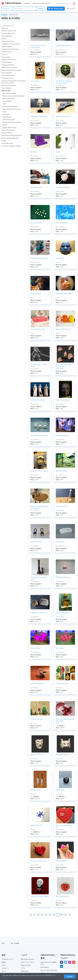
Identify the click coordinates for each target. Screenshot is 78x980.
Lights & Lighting (7, 47)
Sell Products (45, 967)
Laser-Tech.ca (60, 794)
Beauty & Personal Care (9, 60)
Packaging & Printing (8, 65)
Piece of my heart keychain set (64, 826)
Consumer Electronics (8, 33)
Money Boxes (7, 117)
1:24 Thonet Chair (36, 542)
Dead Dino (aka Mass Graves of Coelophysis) (40, 507)
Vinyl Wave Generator (63, 187)
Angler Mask (60, 258)
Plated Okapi (60, 648)
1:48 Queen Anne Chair (63, 577)
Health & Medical (7, 62)
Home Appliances (7, 36)
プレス (4, 971)
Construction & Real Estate (10, 49)
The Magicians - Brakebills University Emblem (64, 82)
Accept (70, 976)
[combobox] (25, 9)
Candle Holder (60, 790)
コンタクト (5, 968)
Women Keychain (36, 790)
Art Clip (58, 152)
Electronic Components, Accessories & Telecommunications (14, 82)
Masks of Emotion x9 (37, 754)
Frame (5, 112)
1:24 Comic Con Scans (37, 400)
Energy (4, 141)
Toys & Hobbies (6, 88)
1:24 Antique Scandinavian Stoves (39, 578)
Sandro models (60, 156)
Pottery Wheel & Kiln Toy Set (39, 258)
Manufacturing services (41, 3)
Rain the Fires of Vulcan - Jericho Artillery (38, 47)
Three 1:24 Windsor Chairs (39, 435)
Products (27, 3)
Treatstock (11, 3)
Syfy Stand (34, 152)
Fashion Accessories (8, 41)
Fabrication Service (8, 78)
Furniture (4, 54)
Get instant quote (56, 9)
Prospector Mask (36, 294)
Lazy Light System (36, 223)
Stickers (5, 125)
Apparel (4, 39)
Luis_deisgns (34, 759)
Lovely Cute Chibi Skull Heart (40, 896)
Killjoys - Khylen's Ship (63, 116)
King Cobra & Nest (62, 471)
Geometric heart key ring (38, 861)
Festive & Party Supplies (10, 106)
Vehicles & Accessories (9, 31)
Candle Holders (7, 101)
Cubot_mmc (34, 900)
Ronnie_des (59, 688)
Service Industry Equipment (10, 138)
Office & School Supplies (9, 68)
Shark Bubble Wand (62, 223)
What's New (25, 971)
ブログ (4, 965)
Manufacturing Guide (28, 959)
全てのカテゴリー (8, 26)
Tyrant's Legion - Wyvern (64, 46)
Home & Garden (7, 52)
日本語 (72, 9)
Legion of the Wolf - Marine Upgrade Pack (64, 366)
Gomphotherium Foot (62, 435)
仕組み (4, 962)
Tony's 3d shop (60, 85)
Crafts (4, 104)
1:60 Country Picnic (62, 506)
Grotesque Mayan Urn (63, 613)
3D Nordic (33, 794)
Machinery (5, 28)
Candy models (34, 369)
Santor (58, 262)
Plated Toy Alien (35, 648)
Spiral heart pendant (62, 896)
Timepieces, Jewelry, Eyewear (11, 44)
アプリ (23, 968)
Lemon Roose (35, 81)
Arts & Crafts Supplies (9, 93)
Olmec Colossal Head (63, 400)
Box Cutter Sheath (36, 187)
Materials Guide (26, 965)
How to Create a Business (49, 970)
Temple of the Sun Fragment (39, 471)
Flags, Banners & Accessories (12, 109)
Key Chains (6, 114)
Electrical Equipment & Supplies (11, 70)
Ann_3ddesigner (35, 50)
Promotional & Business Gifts (12, 122)
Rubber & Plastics (7, 133)
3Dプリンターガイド (28, 962)
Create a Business (62, 3)
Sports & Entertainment (9, 85)
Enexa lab (58, 900)
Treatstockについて (8, 959)
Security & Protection (8, 76)
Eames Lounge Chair (37, 684)
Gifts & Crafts (14, 15)
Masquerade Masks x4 (63, 754)
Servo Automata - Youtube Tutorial (39, 366)
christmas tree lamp (37, 719)
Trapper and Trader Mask (64, 294)
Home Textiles (6, 57)
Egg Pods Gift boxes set (63, 329)
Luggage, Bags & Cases (9, 128)
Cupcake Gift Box (61, 861)
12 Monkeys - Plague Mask (39, 116)
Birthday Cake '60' (36, 825)
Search (41, 9)
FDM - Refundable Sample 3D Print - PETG (65, 720)
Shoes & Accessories (8, 130)
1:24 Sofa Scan (60, 542)
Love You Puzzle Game (38, 329)
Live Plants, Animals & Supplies (11, 146)
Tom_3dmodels (35, 404)
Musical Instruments (9, 99)
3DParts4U (33, 829)
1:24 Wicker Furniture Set (38, 613)
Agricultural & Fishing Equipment (12, 135)
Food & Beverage (7, 143)
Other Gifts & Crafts (9, 120)
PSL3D (58, 723)
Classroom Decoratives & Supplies (13, 96)
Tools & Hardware (7, 73)
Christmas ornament (62, 684)
